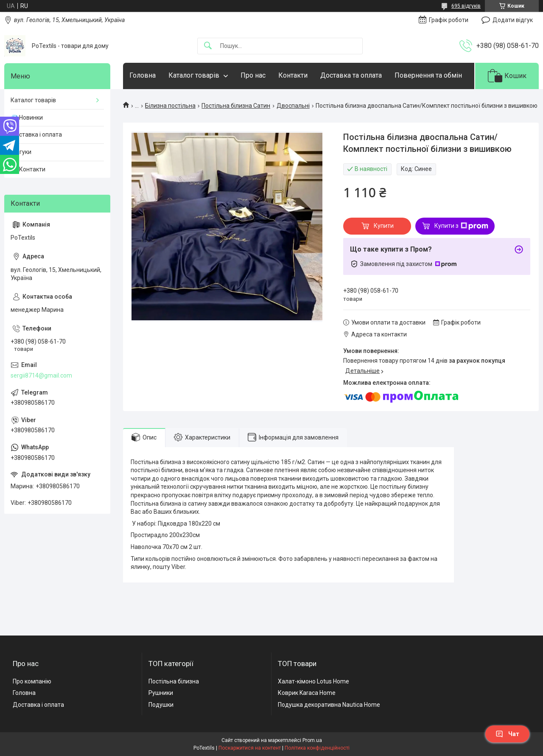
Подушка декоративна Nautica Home (329, 705)
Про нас (253, 75)
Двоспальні (293, 106)
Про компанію (32, 681)
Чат (507, 734)
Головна (143, 75)
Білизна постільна (170, 106)
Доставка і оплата (36, 134)
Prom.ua (312, 740)
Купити (384, 226)
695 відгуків (466, 6)
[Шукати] (208, 46)
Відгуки (21, 152)
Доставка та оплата (351, 75)
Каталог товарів (194, 75)
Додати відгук (513, 20)
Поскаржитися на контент (250, 748)
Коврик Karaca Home (307, 693)
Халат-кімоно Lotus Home (313, 681)
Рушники (161, 693)
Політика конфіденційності (317, 748)
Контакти (293, 75)
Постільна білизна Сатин (236, 106)
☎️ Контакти (28, 169)
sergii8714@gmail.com (41, 375)
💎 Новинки (27, 118)
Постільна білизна (174, 681)
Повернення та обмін (428, 75)
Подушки (161, 705)
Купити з (461, 226)
